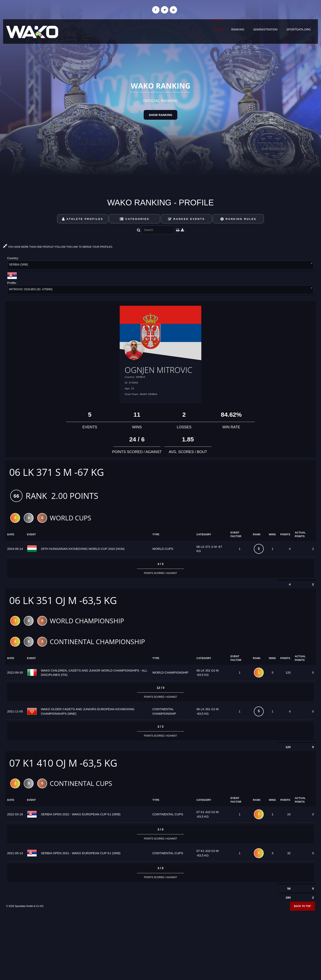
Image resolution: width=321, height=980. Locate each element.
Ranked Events (186, 219)
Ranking (238, 29)
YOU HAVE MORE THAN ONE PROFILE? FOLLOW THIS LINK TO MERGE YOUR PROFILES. (58, 247)
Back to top (302, 919)
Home (218, 29)
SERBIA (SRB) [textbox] (19, 264)
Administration (265, 29)
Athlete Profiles (83, 219)
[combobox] (160, 266)
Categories (135, 219)
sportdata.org (299, 29)
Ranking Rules (238, 219)
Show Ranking (160, 115)
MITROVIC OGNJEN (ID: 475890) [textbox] (31, 289)
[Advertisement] (160, 950)
